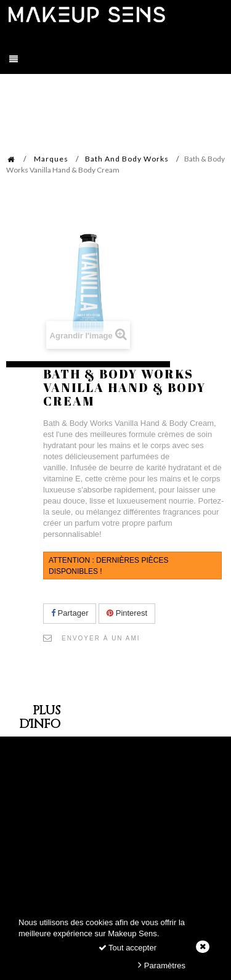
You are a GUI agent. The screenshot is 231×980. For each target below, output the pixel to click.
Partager (70, 613)
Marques (51, 159)
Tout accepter (128, 948)
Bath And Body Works (127, 159)
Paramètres (162, 965)
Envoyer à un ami (101, 638)
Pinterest (127, 613)
